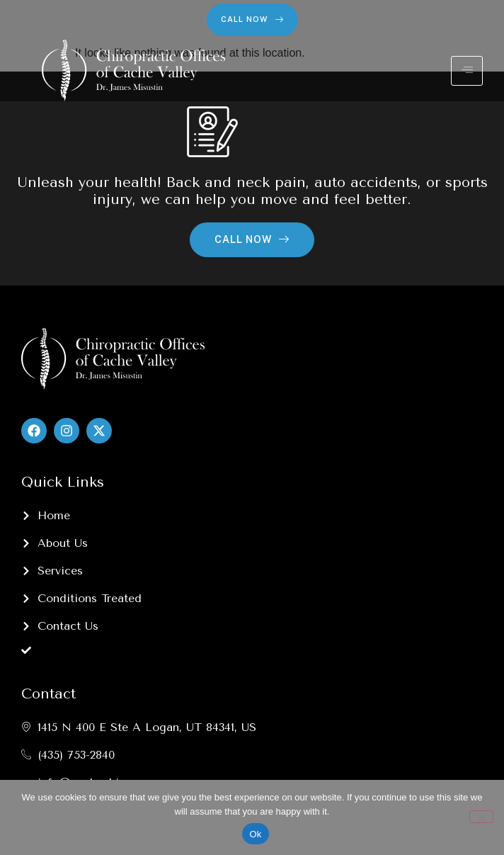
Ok (255, 834)
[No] (481, 817)
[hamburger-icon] (467, 71)
